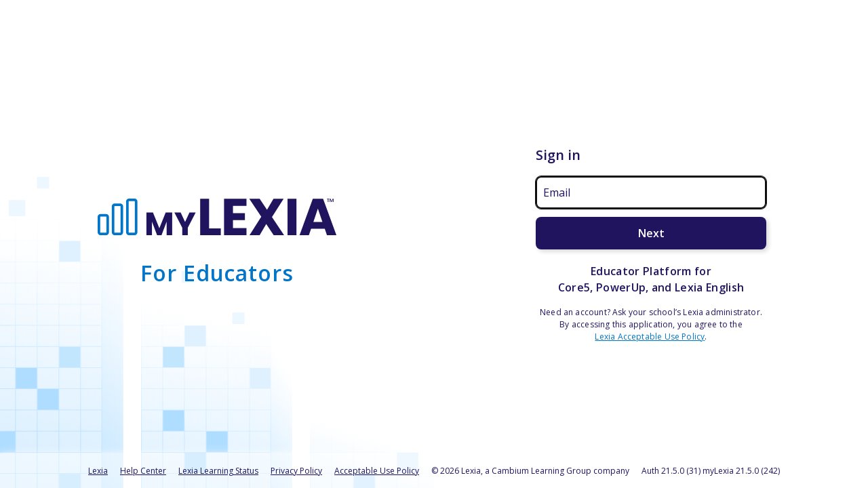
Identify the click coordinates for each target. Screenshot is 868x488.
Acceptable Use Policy (377, 471)
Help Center (143, 471)
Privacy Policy (296, 471)
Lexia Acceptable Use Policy (650, 337)
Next (651, 233)
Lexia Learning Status (218, 471)
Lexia (98, 471)
